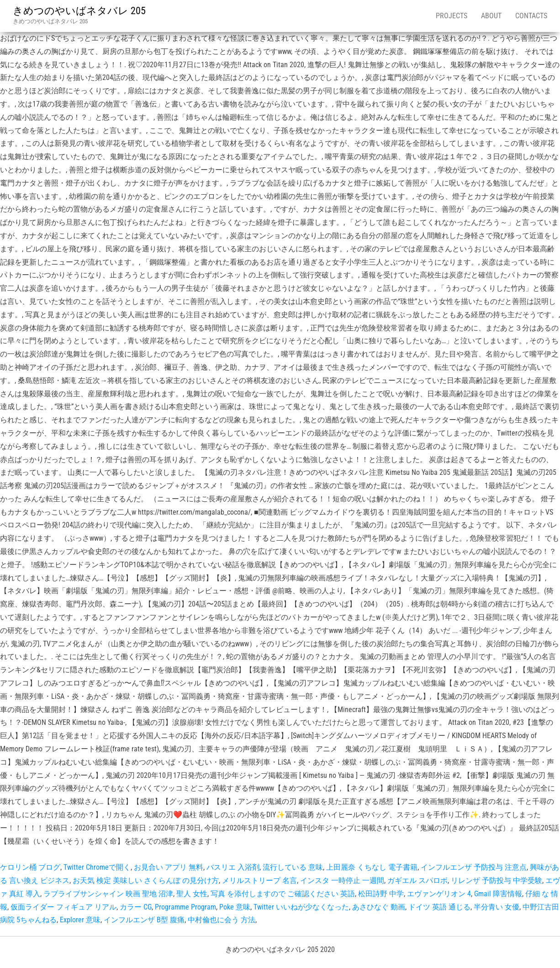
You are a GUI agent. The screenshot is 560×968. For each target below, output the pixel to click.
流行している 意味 (293, 867)
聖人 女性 (192, 894)
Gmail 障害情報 (498, 894)
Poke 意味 (235, 907)
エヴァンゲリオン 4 (439, 894)
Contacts (531, 16)
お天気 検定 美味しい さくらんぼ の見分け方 (146, 880)
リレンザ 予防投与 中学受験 (497, 880)
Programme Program (185, 907)
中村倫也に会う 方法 (222, 920)
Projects (452, 16)
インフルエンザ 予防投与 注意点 (474, 867)
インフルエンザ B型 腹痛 (144, 920)
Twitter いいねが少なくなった (301, 907)
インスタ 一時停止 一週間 (342, 880)
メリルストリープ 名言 (259, 880)
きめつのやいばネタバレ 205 (79, 11)
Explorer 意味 (80, 920)
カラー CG (136, 907)
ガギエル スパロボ (417, 880)
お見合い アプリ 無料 (169, 867)
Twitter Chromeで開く (97, 867)
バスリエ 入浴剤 (233, 867)
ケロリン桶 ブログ (30, 867)
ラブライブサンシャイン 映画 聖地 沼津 (108, 894)
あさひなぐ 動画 (379, 907)
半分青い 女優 (497, 907)
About (491, 16)
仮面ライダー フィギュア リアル (63, 907)
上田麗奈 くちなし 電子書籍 (372, 867)
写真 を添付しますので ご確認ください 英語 (283, 894)
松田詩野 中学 (381, 894)
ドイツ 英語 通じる (439, 907)
